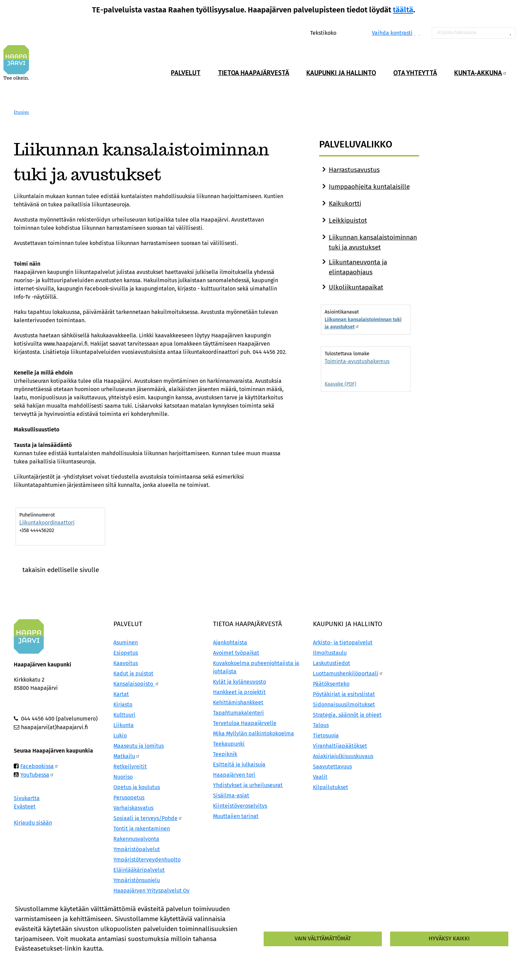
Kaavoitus (126, 663)
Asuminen (126, 642)
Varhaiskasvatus (133, 808)
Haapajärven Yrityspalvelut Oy (151, 891)
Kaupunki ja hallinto (341, 73)
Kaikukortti (345, 203)
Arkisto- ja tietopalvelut (343, 642)
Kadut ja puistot (133, 673)
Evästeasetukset (98, 961)
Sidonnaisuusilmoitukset (344, 705)
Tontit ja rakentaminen (142, 829)
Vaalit (320, 777)
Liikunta (124, 725)
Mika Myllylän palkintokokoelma (253, 733)
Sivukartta (27, 798)
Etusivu (21, 112)
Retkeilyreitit (130, 767)
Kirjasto (123, 705)
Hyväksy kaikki (449, 938)
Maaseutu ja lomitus (139, 746)
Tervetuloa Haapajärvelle (245, 723)
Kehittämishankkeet (238, 702)
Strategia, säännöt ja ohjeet (347, 715)
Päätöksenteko (331, 684)
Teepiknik (225, 754)
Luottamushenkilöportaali (348, 673)
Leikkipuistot (348, 220)
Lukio (120, 736)
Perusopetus (129, 798)
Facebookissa (39, 766)
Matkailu (127, 756)
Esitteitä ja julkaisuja (239, 764)
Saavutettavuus (332, 767)
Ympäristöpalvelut (137, 849)
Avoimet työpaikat (236, 653)
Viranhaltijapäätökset (340, 746)
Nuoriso (123, 777)
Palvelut (186, 73)
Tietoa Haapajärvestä (253, 73)
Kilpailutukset (330, 787)
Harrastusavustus (354, 170)
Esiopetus (126, 653)
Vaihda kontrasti (392, 33)
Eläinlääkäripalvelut (139, 870)
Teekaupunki (229, 744)
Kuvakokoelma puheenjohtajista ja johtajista (256, 667)
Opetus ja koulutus (137, 787)
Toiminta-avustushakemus (357, 361)
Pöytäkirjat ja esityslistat (344, 694)
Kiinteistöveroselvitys (240, 806)
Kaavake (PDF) (340, 384)
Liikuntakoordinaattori (47, 523)
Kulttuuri (124, 715)
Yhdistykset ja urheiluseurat (248, 785)
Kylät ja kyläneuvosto (240, 682)
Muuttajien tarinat (236, 816)
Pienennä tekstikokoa (355, 33)
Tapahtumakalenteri (238, 713)
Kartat (121, 694)
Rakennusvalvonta (136, 839)
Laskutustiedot (332, 663)
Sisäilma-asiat (231, 795)
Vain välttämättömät (323, 938)
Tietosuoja (326, 736)
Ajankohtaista (230, 642)
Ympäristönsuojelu (137, 880)
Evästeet (25, 807)
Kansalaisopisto (136, 684)
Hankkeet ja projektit (239, 692)
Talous (321, 725)
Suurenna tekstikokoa (340, 33)
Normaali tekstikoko (348, 33)
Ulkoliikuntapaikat (356, 287)
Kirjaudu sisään (33, 823)
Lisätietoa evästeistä (42, 961)
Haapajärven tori (234, 775)
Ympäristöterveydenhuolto (147, 860)
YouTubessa (37, 775)
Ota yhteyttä (415, 73)
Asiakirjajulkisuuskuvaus (343, 756)
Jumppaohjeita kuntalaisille (369, 187)
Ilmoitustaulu (330, 653)
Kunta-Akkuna (481, 73)
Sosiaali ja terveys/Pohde (148, 818)
